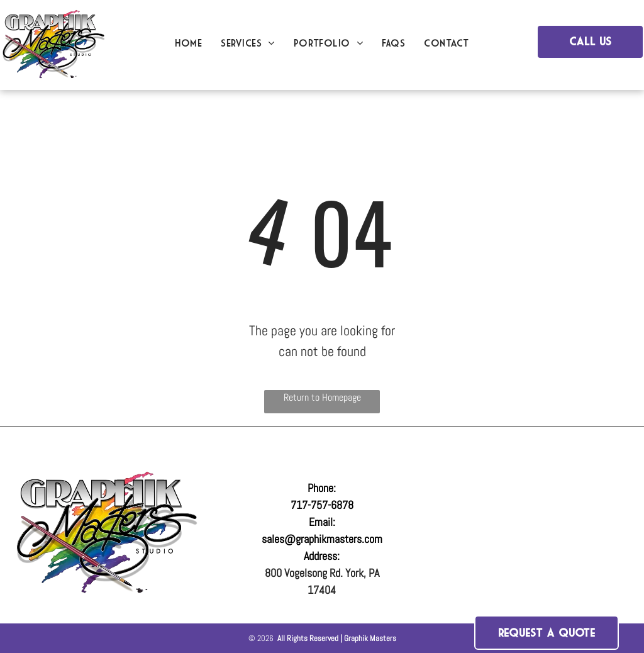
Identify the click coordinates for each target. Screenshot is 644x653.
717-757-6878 (322, 505)
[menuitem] (188, 43)
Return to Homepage (322, 397)
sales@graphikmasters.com (322, 539)
